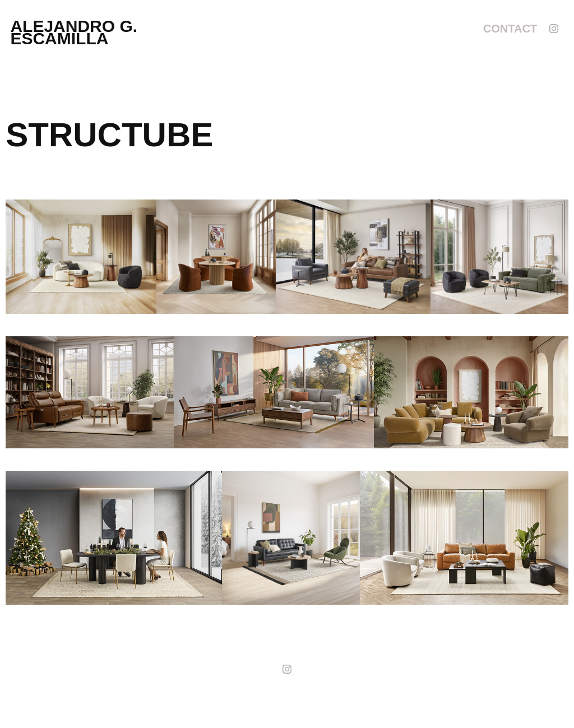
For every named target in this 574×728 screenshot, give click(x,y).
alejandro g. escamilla (76, 32)
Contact (510, 29)
